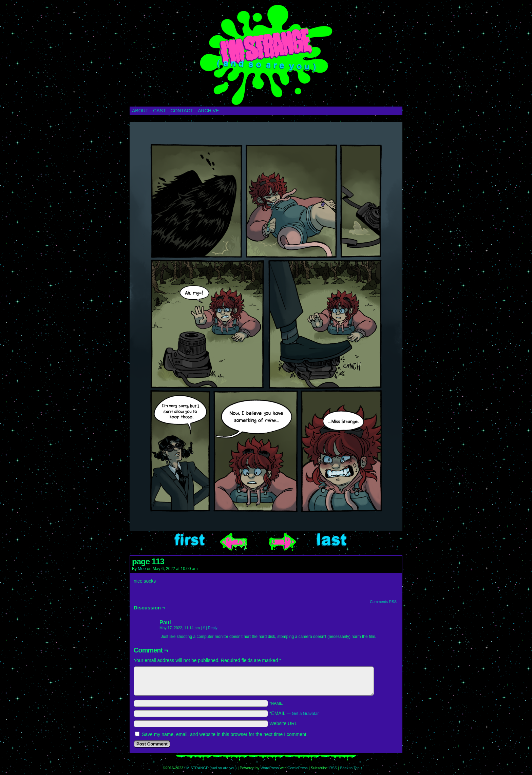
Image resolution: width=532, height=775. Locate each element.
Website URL (283, 723)
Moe (142, 569)
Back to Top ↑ (351, 768)
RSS (333, 768)
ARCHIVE (208, 111)
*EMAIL (294, 713)
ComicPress (298, 768)
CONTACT (182, 111)
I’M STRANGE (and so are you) (266, 55)
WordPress (270, 768)
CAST (159, 111)
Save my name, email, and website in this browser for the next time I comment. (225, 734)
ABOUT (140, 111)
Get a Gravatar (305, 714)
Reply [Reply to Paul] (213, 628)
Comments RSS (383, 602)
